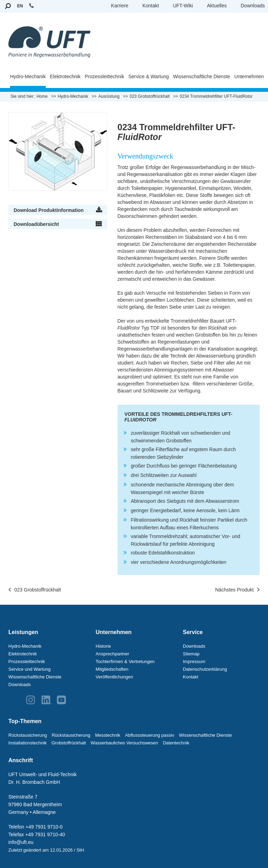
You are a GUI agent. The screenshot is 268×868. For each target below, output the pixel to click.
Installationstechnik (28, 743)
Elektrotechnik (65, 76)
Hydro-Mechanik (28, 76)
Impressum (194, 661)
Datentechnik (176, 743)
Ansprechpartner (112, 654)
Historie (103, 646)
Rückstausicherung (28, 735)
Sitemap (191, 654)
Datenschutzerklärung (205, 669)
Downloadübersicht (36, 224)
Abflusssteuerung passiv (150, 735)
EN (20, 6)
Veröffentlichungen (114, 677)
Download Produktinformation (49, 210)
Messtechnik (107, 735)
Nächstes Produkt (238, 590)
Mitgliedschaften (112, 669)
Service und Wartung (29, 669)
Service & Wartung (149, 76)
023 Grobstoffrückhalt (35, 590)
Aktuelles (217, 6)
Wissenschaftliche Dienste (202, 76)
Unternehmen (249, 76)
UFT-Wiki (183, 6)
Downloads (253, 6)
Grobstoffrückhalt (69, 743)
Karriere (120, 6)
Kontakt (151, 6)
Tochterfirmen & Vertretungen (125, 661)
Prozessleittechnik (105, 76)
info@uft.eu (21, 842)
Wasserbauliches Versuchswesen (124, 743)
